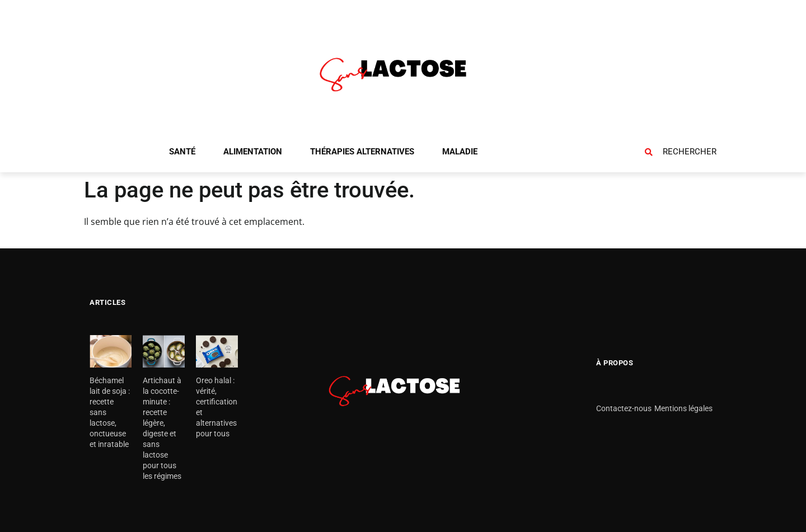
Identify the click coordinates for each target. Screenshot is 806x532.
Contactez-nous (624, 408)
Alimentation (253, 152)
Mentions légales (683, 408)
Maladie (460, 152)
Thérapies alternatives (362, 152)
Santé (182, 152)
